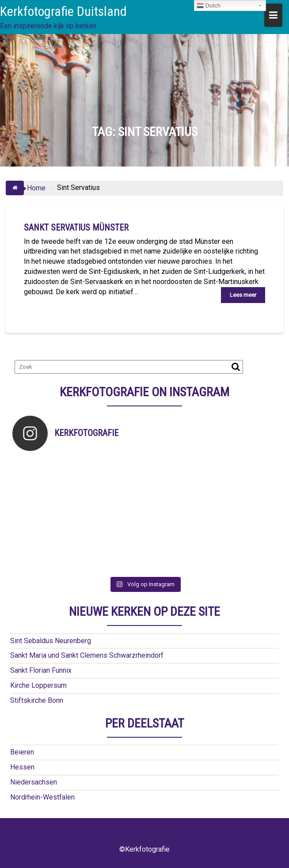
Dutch (209, 6)
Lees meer (243, 295)
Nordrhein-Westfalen (42, 797)
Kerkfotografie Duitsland (63, 11)
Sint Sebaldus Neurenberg (51, 641)
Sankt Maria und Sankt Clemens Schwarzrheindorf (87, 655)
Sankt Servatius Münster (76, 227)
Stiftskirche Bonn (37, 700)
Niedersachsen (34, 782)
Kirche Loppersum (38, 685)
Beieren (22, 752)
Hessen (22, 767)
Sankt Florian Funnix (41, 670)
